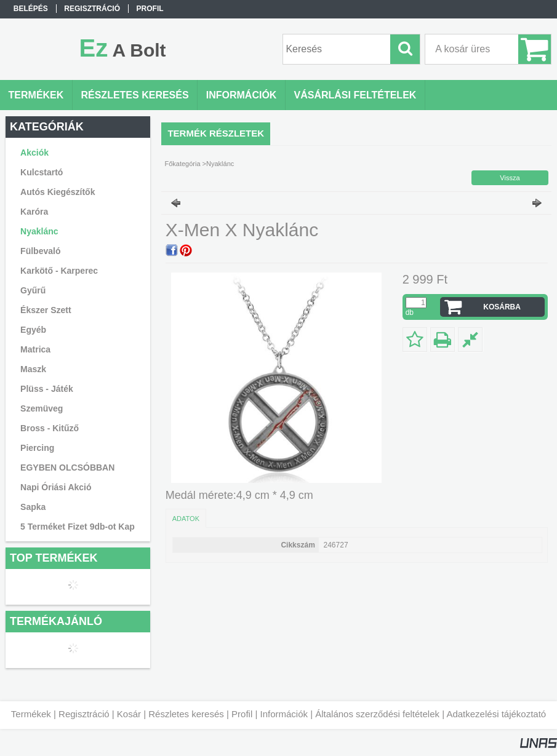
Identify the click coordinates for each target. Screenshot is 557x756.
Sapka (33, 507)
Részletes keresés (186, 714)
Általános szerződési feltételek (377, 714)
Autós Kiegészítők (58, 192)
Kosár (129, 714)
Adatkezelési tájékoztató (496, 714)
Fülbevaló (40, 251)
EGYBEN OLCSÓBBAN (67, 468)
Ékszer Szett (46, 310)
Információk (284, 714)
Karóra (34, 212)
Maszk (33, 369)
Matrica (35, 349)
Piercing (37, 448)
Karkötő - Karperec (59, 271)
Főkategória (182, 164)
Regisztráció (84, 714)
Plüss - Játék (47, 389)
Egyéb (33, 330)
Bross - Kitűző (50, 428)
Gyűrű (33, 290)
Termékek (31, 714)
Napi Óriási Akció (56, 487)
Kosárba (502, 307)
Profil (242, 714)
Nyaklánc (39, 231)
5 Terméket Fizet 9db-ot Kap (78, 527)
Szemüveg (42, 408)
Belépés (31, 9)
